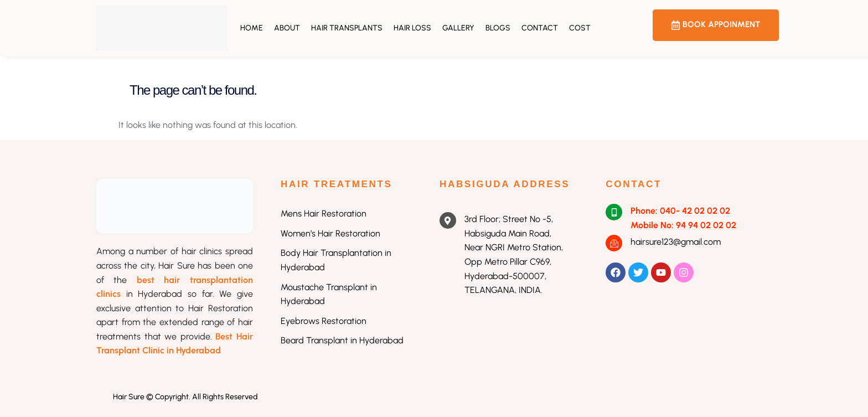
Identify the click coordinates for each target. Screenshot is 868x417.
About (287, 28)
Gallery (458, 28)
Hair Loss (412, 28)
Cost (580, 28)
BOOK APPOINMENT (716, 25)
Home (252, 28)
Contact (540, 28)
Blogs (498, 28)
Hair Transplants (347, 28)
